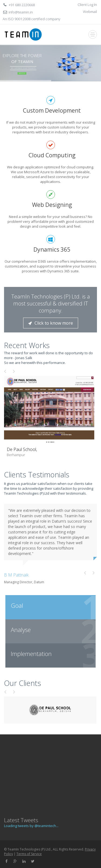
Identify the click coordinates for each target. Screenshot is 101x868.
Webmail (90, 12)
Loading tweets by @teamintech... (31, 826)
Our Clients (22, 683)
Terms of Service (29, 854)
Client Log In (87, 5)
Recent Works (27, 345)
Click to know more (51, 323)
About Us (22, 73)
